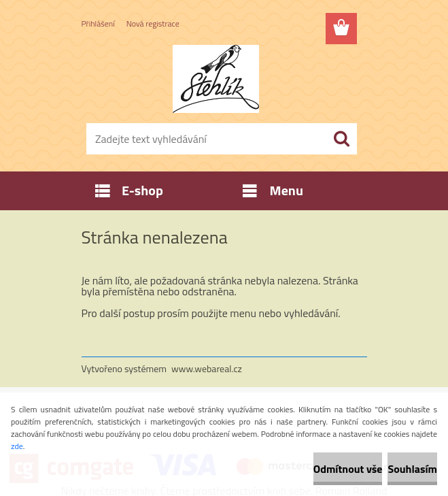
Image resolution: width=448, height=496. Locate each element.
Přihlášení (98, 23)
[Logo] (216, 79)
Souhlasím (412, 469)
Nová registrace (153, 23)
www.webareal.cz (207, 368)
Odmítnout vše (348, 469)
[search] (341, 139)
